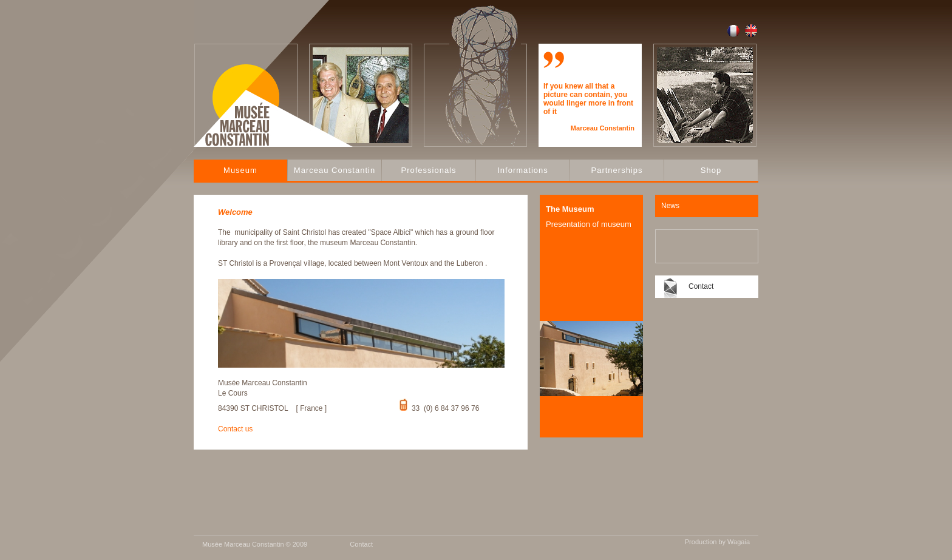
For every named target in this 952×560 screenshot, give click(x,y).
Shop (711, 170)
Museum (240, 170)
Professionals (428, 170)
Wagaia (739, 542)
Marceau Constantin (335, 170)
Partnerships (617, 170)
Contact (701, 286)
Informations (523, 170)
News (670, 206)
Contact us (235, 429)
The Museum (570, 209)
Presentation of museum (589, 224)
